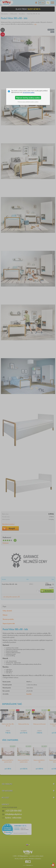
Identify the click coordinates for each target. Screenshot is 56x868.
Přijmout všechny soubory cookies (28, 98)
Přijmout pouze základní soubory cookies (28, 102)
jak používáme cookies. (29, 92)
